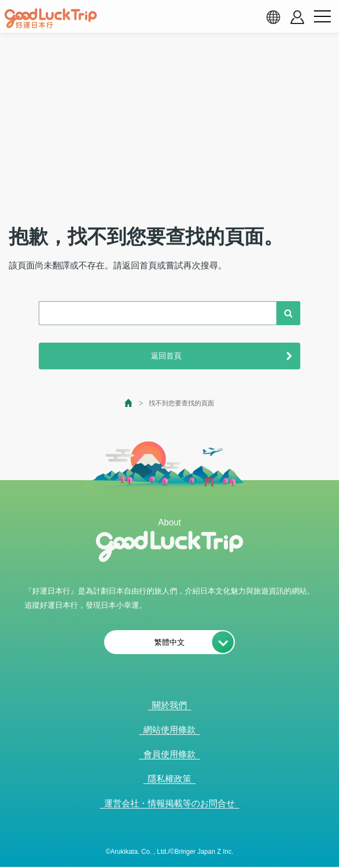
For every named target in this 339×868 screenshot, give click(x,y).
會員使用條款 (169, 754)
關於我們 (169, 705)
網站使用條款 (169, 730)
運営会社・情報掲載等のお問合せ (169, 803)
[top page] (129, 403)
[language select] (273, 17)
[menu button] (322, 17)
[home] (51, 19)
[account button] (297, 17)
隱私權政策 (169, 779)
